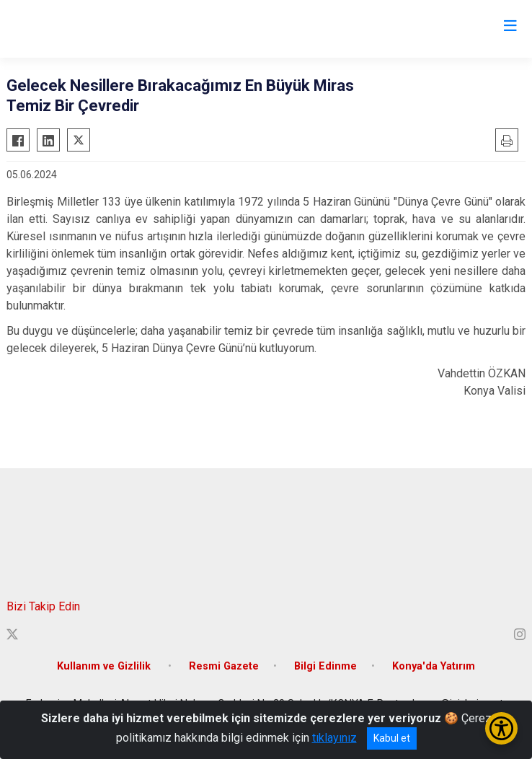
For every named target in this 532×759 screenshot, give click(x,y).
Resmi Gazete (224, 666)
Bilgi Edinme (325, 666)
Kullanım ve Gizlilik (105, 666)
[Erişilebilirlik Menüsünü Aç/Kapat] (501, 728)
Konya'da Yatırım (434, 666)
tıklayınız (334, 738)
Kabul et (392, 738)
